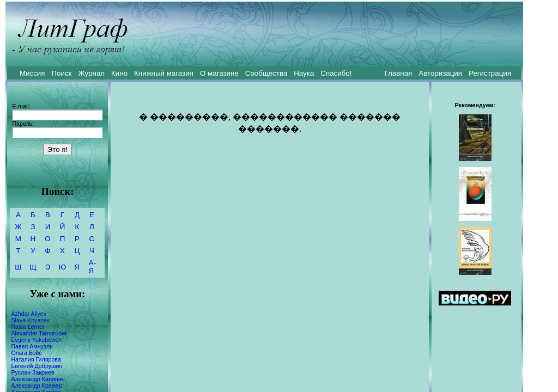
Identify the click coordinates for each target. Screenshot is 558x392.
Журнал (91, 73)
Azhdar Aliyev (29, 314)
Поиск (62, 73)
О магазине (219, 73)
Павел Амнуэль (32, 346)
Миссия (32, 73)
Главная (399, 73)
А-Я (92, 267)
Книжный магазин (164, 73)
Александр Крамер (37, 385)
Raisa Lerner (28, 327)
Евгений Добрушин (37, 366)
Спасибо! (336, 73)
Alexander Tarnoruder (39, 333)
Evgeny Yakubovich (36, 340)
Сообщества (266, 73)
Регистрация (490, 73)
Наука (304, 73)
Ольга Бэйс (26, 353)
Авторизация (440, 73)
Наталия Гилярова (36, 359)
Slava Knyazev (30, 320)
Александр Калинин (38, 379)
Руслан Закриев (32, 372)
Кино (119, 73)
